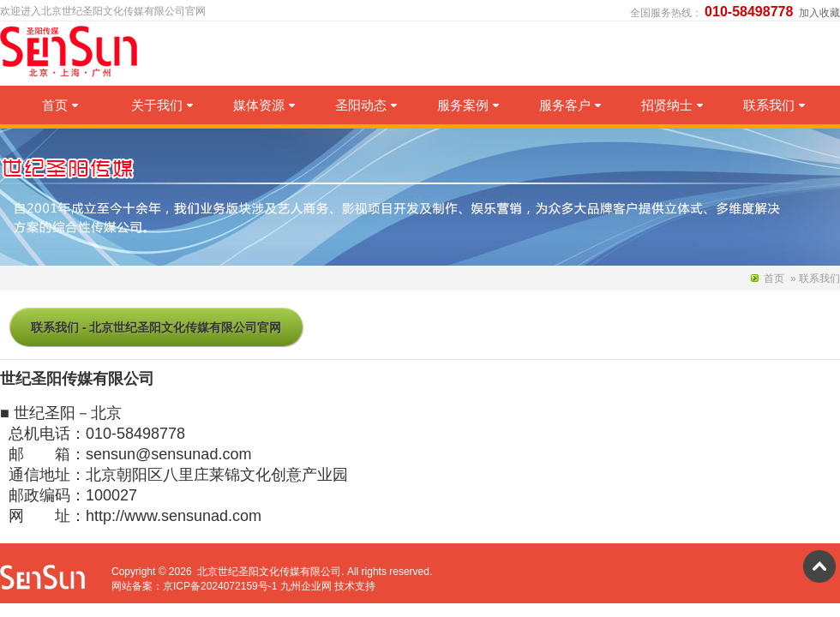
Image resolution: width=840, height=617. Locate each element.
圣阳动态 (366, 105)
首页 (60, 105)
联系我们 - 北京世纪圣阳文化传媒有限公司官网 (156, 327)
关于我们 (162, 105)
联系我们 (774, 105)
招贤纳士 (672, 105)
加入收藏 (819, 13)
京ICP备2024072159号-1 (220, 586)
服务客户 (570, 105)
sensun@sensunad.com (168, 454)
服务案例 (468, 105)
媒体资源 (264, 105)
